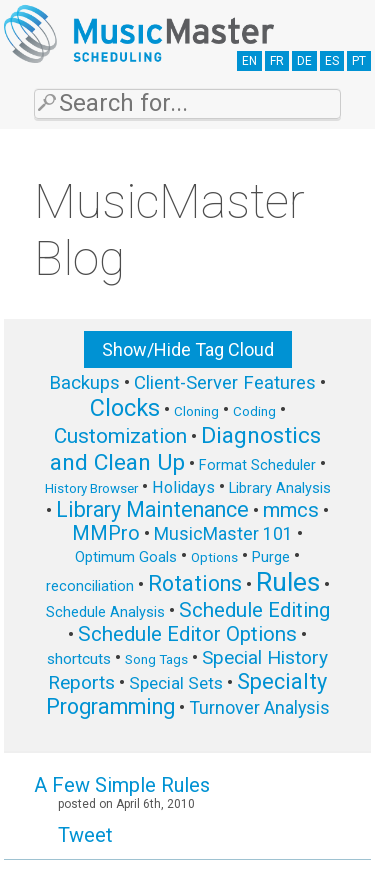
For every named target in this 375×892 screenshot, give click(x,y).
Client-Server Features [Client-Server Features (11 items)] (225, 383)
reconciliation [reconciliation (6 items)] (90, 586)
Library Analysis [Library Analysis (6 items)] (280, 488)
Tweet (85, 835)
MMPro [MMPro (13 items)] (106, 533)
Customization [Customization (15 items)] (120, 436)
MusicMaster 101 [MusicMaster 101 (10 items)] (223, 533)
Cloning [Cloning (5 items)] (196, 411)
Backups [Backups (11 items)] (84, 383)
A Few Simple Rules (122, 785)
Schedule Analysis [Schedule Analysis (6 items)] (105, 612)
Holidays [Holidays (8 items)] (183, 487)
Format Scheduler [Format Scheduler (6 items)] (257, 465)
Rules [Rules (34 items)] (288, 582)
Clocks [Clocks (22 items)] (125, 408)
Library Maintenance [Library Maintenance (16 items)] (152, 509)
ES (332, 61)
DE (304, 61)
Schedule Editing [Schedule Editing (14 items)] (254, 610)
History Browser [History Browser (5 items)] (91, 488)
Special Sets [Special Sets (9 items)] (176, 683)
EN (249, 61)
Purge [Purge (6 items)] (271, 557)
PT (359, 61)
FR (277, 61)
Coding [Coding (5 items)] (254, 411)
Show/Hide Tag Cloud (188, 349)
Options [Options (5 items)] (214, 557)
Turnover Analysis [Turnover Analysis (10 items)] (259, 707)
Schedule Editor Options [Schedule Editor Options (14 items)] (187, 634)
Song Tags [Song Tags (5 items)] (156, 659)
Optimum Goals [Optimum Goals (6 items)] (126, 557)
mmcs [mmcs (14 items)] (291, 510)
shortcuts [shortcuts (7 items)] (79, 659)
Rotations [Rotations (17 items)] (195, 583)
